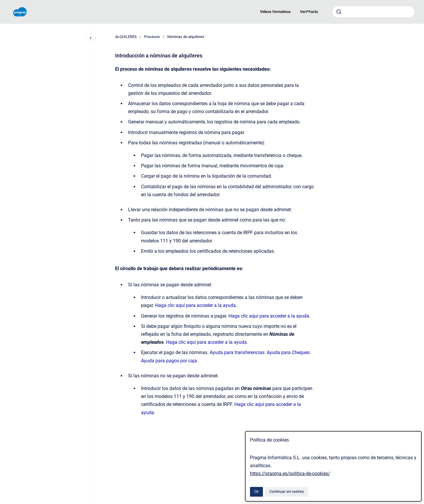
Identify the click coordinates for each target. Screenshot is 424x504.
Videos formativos (275, 12)
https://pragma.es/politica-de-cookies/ (290, 474)
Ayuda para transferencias (237, 352)
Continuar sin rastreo (287, 491)
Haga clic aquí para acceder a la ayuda (196, 305)
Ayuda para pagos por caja (169, 361)
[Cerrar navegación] (91, 38)
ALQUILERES (126, 37)
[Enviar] (339, 12)
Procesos (152, 37)
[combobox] (373, 12)
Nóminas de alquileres (186, 37)
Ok (256, 491)
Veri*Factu (309, 12)
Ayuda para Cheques (288, 352)
